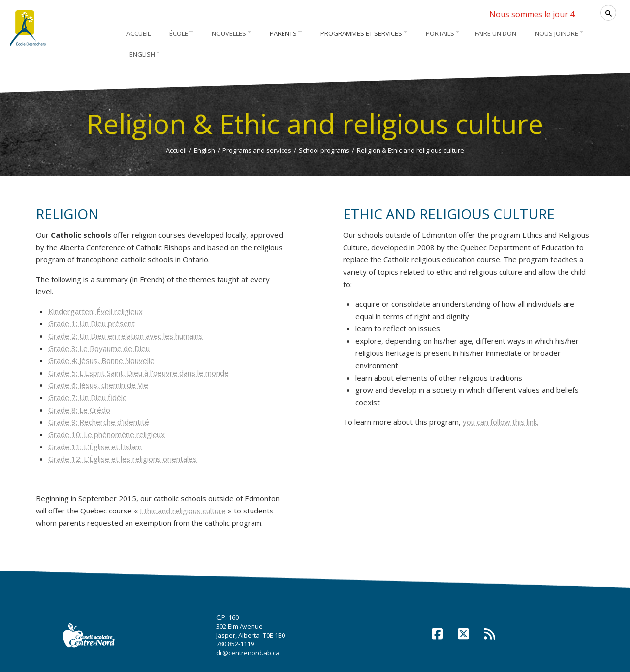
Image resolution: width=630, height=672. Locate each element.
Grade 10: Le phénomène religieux (107, 434)
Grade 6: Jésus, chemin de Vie (98, 385)
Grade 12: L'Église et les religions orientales (123, 459)
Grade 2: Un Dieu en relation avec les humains (126, 336)
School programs (324, 150)
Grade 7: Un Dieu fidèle (88, 397)
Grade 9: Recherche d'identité (99, 422)
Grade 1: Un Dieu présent (92, 323)
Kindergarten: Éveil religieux (95, 311)
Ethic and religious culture (183, 511)
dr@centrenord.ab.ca (248, 653)
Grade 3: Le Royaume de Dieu (99, 348)
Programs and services (257, 150)
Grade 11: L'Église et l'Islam (95, 447)
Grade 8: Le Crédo (79, 410)
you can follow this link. (501, 422)
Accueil (176, 150)
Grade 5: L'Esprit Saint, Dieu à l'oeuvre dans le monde (139, 373)
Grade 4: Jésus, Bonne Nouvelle (101, 360)
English (205, 150)
